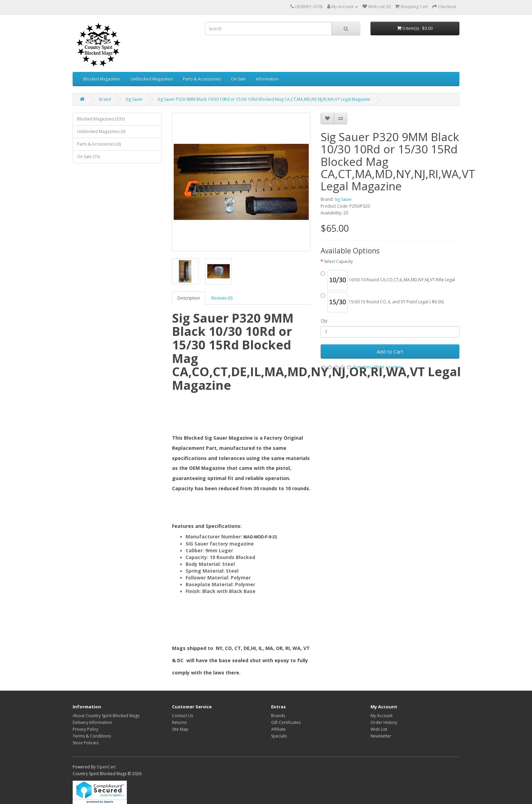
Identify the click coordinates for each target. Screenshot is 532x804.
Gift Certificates (286, 722)
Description (189, 298)
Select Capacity (338, 261)
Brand (105, 99)
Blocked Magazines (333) (101, 119)
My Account (382, 716)
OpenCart (106, 767)
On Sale (238, 79)
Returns (179, 722)
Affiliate (278, 729)
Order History (384, 722)
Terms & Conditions (92, 736)
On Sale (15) (88, 157)
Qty (324, 321)
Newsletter (381, 736)
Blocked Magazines (102, 79)
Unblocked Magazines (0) (101, 131)
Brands (278, 716)
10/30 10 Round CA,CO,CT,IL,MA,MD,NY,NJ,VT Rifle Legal (388, 280)
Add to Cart (390, 351)
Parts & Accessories (202, 79)
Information (267, 79)
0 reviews (362, 367)
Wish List (379, 729)
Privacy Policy (85, 729)
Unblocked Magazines (151, 79)
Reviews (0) (222, 298)
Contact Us (183, 716)
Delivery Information (92, 722)
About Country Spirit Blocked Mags (106, 716)
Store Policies (85, 743)
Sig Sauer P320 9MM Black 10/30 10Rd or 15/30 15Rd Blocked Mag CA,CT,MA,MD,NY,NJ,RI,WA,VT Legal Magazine (264, 99)
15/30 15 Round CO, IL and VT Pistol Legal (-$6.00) (382, 302)
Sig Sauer (134, 99)
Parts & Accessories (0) (99, 144)
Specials (279, 736)
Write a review (388, 367)
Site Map (180, 729)
